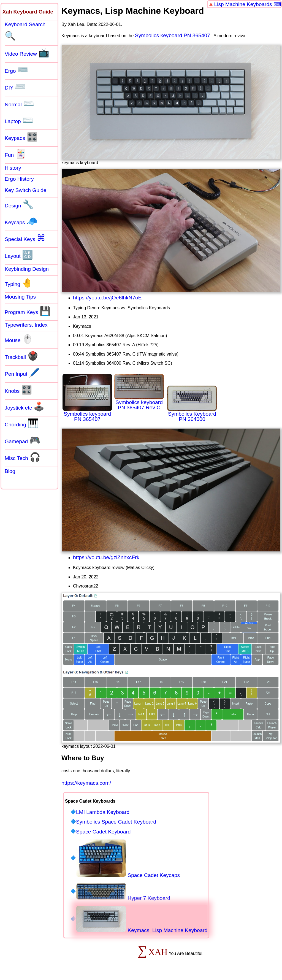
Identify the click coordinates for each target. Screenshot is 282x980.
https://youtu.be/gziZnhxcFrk (106, 557)
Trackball (21, 356)
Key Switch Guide (25, 190)
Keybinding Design (27, 269)
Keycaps (21, 221)
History (13, 168)
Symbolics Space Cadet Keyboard (116, 822)
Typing (19, 283)
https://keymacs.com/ (86, 783)
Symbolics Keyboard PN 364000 (192, 404)
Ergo (17, 70)
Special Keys (25, 238)
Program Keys (28, 311)
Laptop (19, 120)
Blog (10, 471)
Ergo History (19, 179)
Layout (19, 255)
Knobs (18, 390)
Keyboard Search (25, 31)
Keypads (21, 137)
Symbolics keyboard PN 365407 (173, 35)
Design (19, 204)
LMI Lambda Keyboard (103, 812)
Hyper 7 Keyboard (123, 892)
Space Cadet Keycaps (128, 859)
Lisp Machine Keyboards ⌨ (248, 4)
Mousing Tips (20, 297)
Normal (19, 103)
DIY (15, 86)
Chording (22, 423)
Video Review (27, 53)
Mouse (19, 339)
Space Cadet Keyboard (103, 832)
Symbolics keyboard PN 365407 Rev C (139, 392)
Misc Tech (23, 457)
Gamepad (22, 440)
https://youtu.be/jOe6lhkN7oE (107, 298)
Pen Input (22, 373)
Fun (15, 154)
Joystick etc (25, 407)
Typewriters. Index (26, 325)
